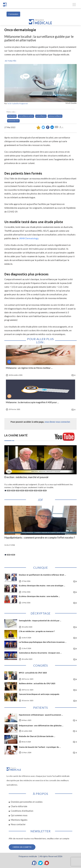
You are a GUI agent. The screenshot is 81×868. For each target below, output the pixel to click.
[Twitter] (40, 863)
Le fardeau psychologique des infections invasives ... (43, 642)
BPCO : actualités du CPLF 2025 (33, 673)
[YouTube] (47, 863)
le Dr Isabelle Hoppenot (18, 103)
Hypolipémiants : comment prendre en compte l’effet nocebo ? (40, 538)
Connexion (13, 14)
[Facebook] (34, 863)
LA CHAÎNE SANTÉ (16, 435)
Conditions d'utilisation (22, 811)
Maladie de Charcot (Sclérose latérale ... (37, 736)
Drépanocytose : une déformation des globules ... (41, 726)
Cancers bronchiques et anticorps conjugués (39, 694)
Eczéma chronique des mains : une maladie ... (39, 596)
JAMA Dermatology (29, 238)
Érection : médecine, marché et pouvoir (26, 477)
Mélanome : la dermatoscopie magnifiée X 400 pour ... (32, 402)
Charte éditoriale (19, 806)
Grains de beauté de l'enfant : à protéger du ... (40, 747)
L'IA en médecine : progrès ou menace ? (37, 631)
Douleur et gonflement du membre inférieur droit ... (42, 575)
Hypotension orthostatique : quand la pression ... (41, 715)
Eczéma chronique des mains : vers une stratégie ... (42, 586)
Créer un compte (22, 847)
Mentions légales (19, 820)
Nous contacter (18, 824)
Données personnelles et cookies (27, 802)
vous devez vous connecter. (57, 422)
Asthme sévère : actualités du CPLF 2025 (37, 683)
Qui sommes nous (19, 815)
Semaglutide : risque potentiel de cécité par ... (40, 621)
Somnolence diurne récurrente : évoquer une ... (40, 653)
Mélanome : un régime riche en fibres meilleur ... (29, 368)
